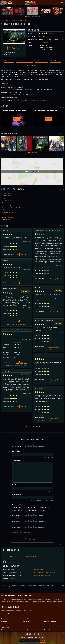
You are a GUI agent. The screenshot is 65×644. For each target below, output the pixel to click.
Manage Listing (49, 630)
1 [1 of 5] (26, 17)
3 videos (46, 42)
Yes (18, 254)
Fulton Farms (6, 198)
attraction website (37, 101)
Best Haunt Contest (50, 622)
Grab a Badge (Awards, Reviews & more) (45, 573)
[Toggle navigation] (62, 2)
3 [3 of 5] (33, 17)
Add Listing (26, 630)
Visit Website (14, 48)
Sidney (14, 20)
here (27, 587)
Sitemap (47, 619)
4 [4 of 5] (36, 17)
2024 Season (45, 507)
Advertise (4, 630)
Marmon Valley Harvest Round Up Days (13, 208)
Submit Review (32, 539)
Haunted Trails (23, 20)
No (22, 254)
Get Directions (41, 61)
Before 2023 (18, 507)
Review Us (9, 61)
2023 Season (32, 507)
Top (62, 107)
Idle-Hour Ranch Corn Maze (10, 193)
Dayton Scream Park (8, 217)
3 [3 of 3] (36, 128)
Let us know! (5, 614)
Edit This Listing (39, 570)
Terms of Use (5, 622)
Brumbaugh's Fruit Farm (9, 213)
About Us (26, 619)
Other (43, 510)
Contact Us (4, 619)
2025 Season (18, 510)
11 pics (40, 42)
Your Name (16, 485)
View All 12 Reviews (32, 427)
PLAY (16, 119)
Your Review (16, 461)
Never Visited (32, 510)
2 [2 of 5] (29, 17)
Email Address (17, 494)
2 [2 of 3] (33, 128)
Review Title (16, 451)
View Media (56, 61)
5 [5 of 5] (39, 17)
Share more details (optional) (22, 532)
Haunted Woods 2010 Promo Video (46, 111)
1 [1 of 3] (29, 128)
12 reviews (51, 33)
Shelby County (5, 20)
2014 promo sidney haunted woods (14, 111)
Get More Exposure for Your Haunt (43, 576)
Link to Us (26, 622)
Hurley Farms (6, 203)
